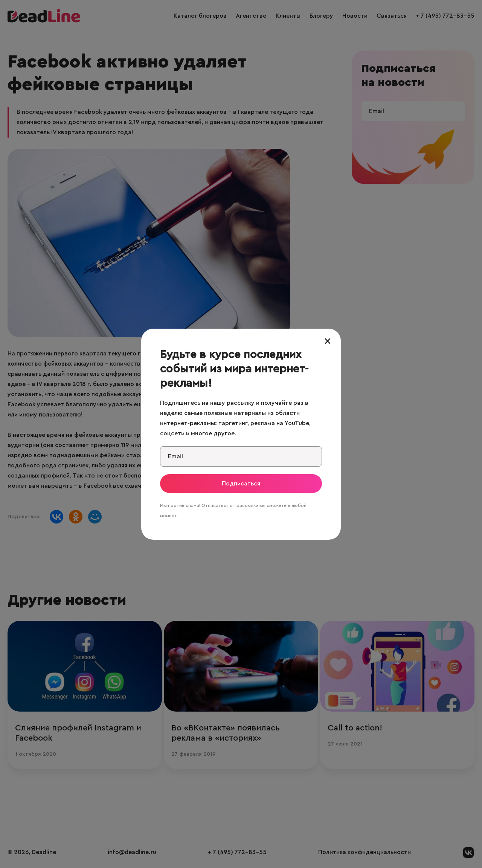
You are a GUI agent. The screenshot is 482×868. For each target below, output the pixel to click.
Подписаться (241, 484)
